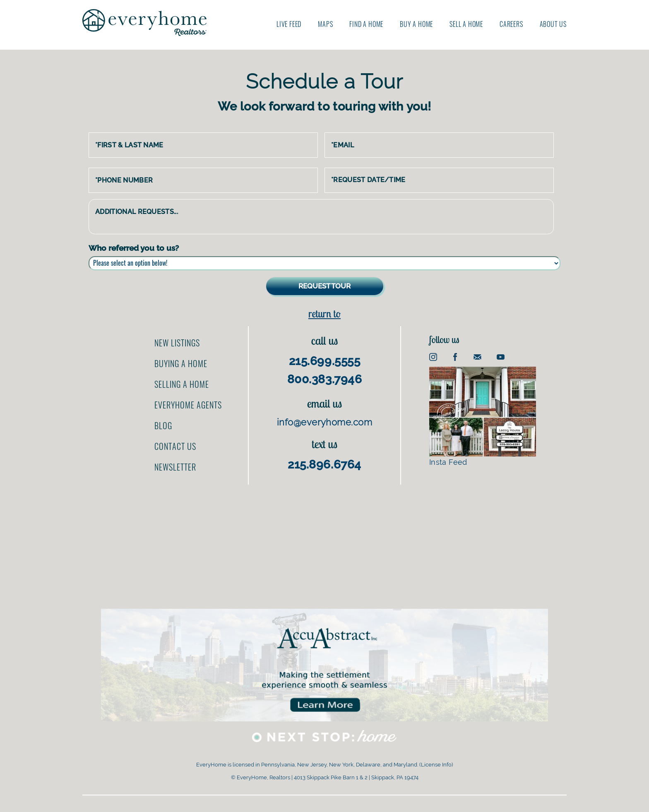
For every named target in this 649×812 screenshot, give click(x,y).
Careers (511, 24)
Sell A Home (466, 24)
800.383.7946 (325, 379)
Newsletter (175, 467)
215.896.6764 (324, 465)
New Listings (177, 343)
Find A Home (366, 24)
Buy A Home (416, 24)
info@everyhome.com (324, 422)
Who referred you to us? (134, 248)
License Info (436, 765)
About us (553, 24)
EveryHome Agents (188, 405)
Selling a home (182, 384)
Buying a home (181, 363)
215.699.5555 (325, 361)
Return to (324, 314)
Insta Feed (483, 417)
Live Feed (289, 24)
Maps (325, 24)
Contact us (175, 446)
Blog (163, 425)
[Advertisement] (324, 543)
